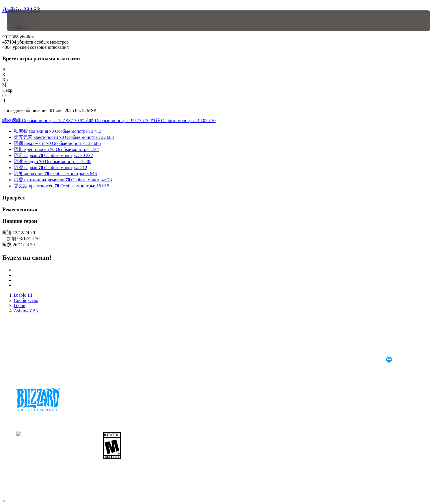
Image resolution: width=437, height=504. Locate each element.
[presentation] (28, 21)
